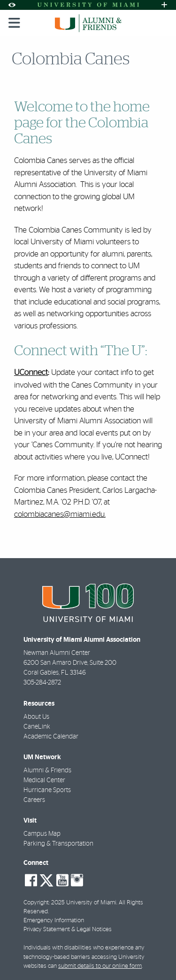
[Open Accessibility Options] (12, 5)
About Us (36, 717)
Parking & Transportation (58, 844)
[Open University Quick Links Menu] (164, 5)
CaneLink (37, 727)
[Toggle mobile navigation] (15, 23)
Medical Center (44, 780)
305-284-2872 (42, 683)
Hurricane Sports (47, 790)
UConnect (31, 373)
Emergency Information (54, 921)
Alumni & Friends (47, 770)
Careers (34, 800)
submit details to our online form (100, 966)
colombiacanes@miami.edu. (60, 514)
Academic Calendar (51, 737)
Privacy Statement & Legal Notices (68, 929)
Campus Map (42, 834)
